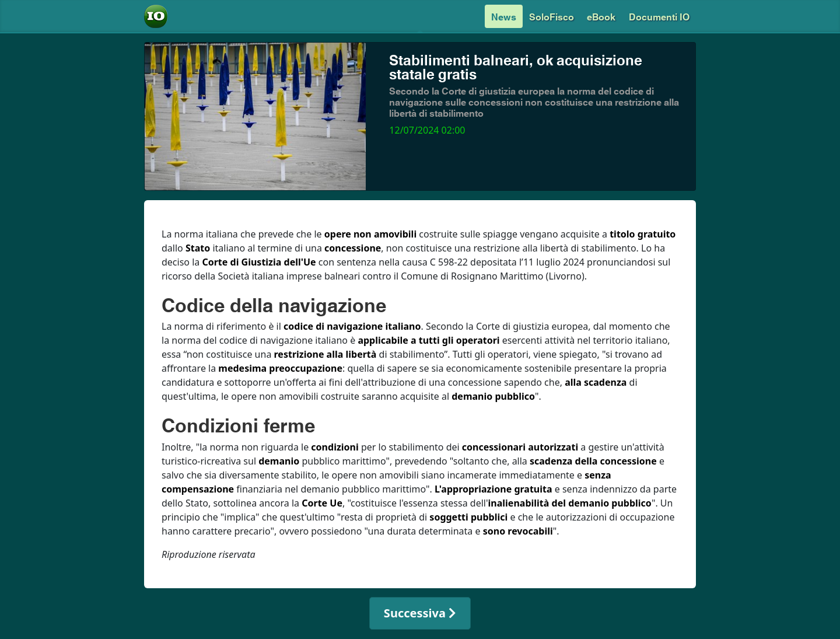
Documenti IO (659, 16)
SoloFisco (552, 16)
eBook (601, 16)
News (504, 16)
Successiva (420, 613)
